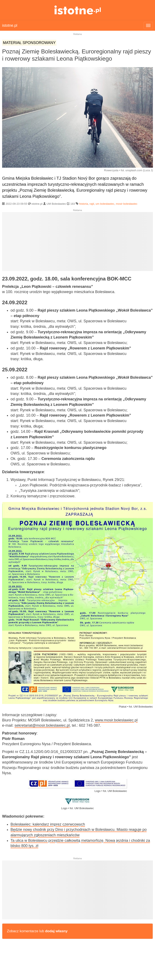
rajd (92, 204)
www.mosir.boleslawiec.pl (116, 720)
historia (84, 204)
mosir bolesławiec (127, 204)
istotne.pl (77, 10)
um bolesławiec (105, 204)
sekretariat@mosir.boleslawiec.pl (42, 725)
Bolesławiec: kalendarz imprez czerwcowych (48, 824)
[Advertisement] (77, 243)
